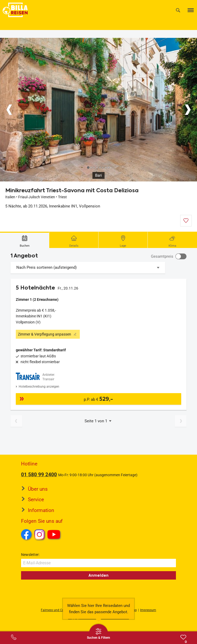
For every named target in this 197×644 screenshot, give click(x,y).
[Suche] (178, 10)
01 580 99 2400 (39, 475)
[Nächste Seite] (181, 421)
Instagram (40, 534)
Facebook (26, 534)
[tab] (25, 240)
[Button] (9, 110)
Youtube (55, 535)
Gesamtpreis (162, 256)
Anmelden (98, 575)
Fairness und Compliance (59, 610)
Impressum (148, 610)
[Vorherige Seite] (16, 421)
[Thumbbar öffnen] (98, 633)
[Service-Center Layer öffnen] (14, 637)
